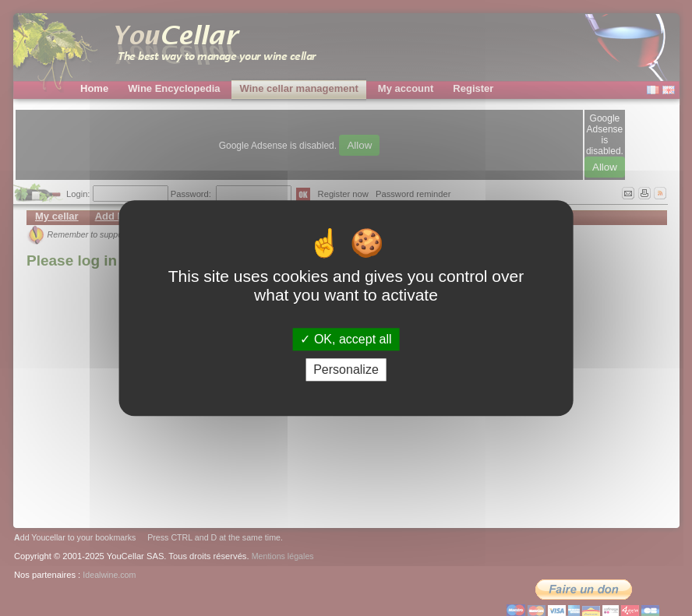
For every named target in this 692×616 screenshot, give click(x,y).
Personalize (346, 370)
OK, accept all (346, 339)
